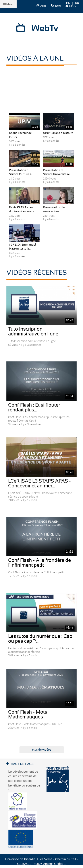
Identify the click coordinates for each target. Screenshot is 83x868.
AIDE (42, 6)
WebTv (45, 29)
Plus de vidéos (41, 750)
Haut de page (22, 764)
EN (68, 3)
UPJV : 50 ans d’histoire (58, 133)
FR (77, 3)
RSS (56, 6)
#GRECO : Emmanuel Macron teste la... (23, 247)
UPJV (71, 6)
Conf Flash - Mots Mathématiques (28, 714)
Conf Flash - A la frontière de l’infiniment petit (40, 563)
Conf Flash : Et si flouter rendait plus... (34, 407)
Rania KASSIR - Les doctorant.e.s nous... (22, 209)
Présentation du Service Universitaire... (57, 172)
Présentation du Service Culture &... (21, 172)
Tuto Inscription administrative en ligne (33, 331)
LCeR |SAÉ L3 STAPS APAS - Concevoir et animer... (40, 483)
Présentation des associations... (54, 209)
